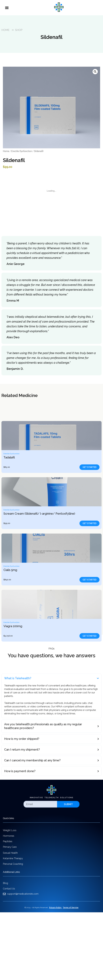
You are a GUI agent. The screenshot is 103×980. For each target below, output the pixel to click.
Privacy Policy (55, 911)
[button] (7, 8)
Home (6, 151)
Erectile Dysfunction (22, 151)
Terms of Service (71, 911)
